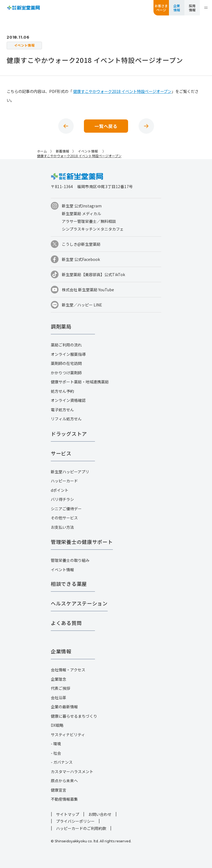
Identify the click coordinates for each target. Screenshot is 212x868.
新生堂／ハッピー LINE (82, 305)
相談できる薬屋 (69, 584)
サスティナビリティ (68, 735)
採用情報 (192, 8)
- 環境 (56, 744)
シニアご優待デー (66, 509)
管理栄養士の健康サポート (82, 542)
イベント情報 (62, 570)
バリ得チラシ (62, 499)
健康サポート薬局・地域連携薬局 (80, 382)
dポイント (60, 490)
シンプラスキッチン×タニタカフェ (93, 229)
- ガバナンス (62, 762)
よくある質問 (66, 623)
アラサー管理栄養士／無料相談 (89, 221)
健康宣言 (59, 790)
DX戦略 (57, 725)
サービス (61, 453)
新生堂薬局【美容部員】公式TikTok (93, 274)
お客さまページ (161, 8)
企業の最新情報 (64, 707)
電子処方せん (62, 410)
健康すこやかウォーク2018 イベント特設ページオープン (122, 91)
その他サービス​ (64, 518)
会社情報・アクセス (68, 670)
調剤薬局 (61, 326)
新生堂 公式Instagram (82, 206)
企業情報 (177, 8)
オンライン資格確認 (68, 400)
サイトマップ (68, 814)
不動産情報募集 (64, 799)
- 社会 (56, 753)
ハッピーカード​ (64, 481)
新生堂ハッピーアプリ (70, 472)
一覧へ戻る (106, 126)
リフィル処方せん (66, 419)
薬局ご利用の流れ (66, 345)
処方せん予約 (62, 391)
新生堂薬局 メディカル (81, 213)
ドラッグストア (69, 434)
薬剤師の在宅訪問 (66, 363)
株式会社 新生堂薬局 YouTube (88, 290)
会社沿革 (59, 698)
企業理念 (59, 679)
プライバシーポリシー (75, 821)
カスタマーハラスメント (72, 771)
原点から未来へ (64, 781)
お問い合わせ (100, 814)
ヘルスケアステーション (79, 603)
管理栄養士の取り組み (70, 560)
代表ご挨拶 (60, 688)
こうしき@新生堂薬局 (81, 244)
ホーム (42, 151)
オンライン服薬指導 (68, 354)
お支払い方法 (62, 527)
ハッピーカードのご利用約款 (81, 828)
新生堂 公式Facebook (81, 259)
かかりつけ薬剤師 (66, 373)
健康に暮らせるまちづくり (74, 716)
